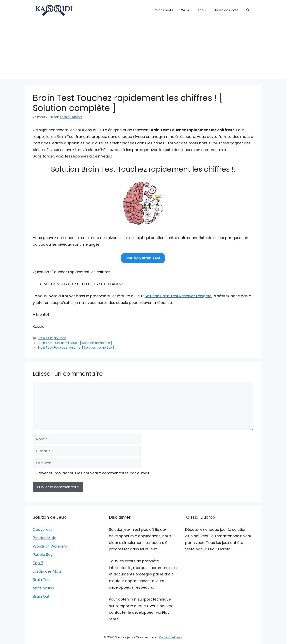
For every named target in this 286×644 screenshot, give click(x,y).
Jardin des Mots (226, 10)
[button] (248, 10)
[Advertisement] (143, 51)
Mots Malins (43, 588)
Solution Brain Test (143, 258)
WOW (185, 10)
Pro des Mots (45, 538)
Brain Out (41, 596)
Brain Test (45, 338)
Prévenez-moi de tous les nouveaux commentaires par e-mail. (93, 473)
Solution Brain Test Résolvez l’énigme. (178, 296)
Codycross (43, 529)
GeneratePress (171, 637)
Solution (60, 338)
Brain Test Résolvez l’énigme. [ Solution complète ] (76, 347)
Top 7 (202, 10)
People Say (43, 555)
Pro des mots (163, 10)
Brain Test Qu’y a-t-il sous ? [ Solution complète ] (75, 343)
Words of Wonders (50, 546)
